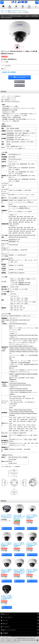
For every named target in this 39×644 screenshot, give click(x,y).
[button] (2, 2)
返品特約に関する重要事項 (9, 72)
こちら (18, 642)
